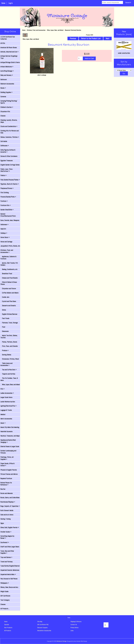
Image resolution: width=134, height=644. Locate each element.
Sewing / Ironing (6, 519)
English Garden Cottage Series (10, 165)
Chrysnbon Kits (5, 112)
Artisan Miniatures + (7, 67)
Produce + (5, 350)
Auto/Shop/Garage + (7, 71)
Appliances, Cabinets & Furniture (8, 258)
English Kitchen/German (9, 314)
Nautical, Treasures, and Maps (10, 436)
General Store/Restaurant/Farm (8, 215)
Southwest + (5, 542)
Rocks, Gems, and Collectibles (10, 498)
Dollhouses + (5, 146)
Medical (3, 414)
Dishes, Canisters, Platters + (10, 137)
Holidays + (4, 233)
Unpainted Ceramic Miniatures (10, 570)
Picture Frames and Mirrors (9, 474)
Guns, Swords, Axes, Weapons (10, 220)
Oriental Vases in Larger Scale (10, 446)
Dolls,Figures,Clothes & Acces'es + (8, 151)
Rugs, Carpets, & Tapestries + (10, 506)
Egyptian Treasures (7, 161)
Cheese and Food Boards (9, 278)
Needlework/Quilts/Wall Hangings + (8, 441)
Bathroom (4, 80)
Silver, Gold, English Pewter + (10, 527)
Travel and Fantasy (7, 562)
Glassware (5, 331)
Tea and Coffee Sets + (9, 370)
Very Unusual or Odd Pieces (9, 579)
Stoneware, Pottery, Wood (10, 359)
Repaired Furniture (6, 478)
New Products (8, 628)
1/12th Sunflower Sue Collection (8, 38)
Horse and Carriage (6, 242)
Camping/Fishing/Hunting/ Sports (9, 102)
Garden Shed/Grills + (7, 210)
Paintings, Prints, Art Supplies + (7, 458)
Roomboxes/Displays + (8, 502)
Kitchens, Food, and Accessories (36, 30)
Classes (3, 116)
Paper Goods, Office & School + (7, 465)
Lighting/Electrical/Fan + (8, 406)
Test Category (5, 600)
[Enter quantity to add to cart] (80, 58)
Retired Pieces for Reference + (6, 484)
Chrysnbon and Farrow (8, 289)
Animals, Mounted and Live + (9, 52)
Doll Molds (4, 141)
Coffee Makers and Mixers (9, 293)
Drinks (3, 310)
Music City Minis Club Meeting (10, 427)
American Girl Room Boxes (9, 48)
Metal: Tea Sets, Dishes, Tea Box (9, 337)
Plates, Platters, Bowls (9, 342)
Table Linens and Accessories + (6, 364)
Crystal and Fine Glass (8, 301)
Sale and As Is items (7, 515)
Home (3, 3)
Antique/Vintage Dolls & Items (10, 62)
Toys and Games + (6, 557)
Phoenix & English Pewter (9, 470)
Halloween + (4, 225)
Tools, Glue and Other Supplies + (7, 552)
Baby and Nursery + (7, 75)
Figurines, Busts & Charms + (10, 184)
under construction (124, 48)
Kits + (2, 389)
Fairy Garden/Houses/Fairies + (10, 180)
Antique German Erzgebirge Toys (9, 57)
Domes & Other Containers (9, 156)
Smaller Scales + (6, 532)
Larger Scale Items (6, 397)
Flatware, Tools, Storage (9, 323)
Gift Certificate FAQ (43, 625)
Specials (7, 625)
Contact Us (74, 625)
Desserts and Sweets (8, 306)
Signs (2, 523)
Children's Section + (7, 107)
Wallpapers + (5, 583)
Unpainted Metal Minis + (8, 574)
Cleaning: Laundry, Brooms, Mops (9, 121)
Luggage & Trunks (6, 410)
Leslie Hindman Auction (8, 402)
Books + (3, 88)
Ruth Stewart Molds (7, 510)
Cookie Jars (5, 297)
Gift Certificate (5, 596)
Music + (3, 423)
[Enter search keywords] (112, 2)
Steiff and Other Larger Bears (10, 547)
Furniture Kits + (6, 205)
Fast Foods (5, 318)
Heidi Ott (3, 229)
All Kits (3, 43)
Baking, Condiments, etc (9, 269)
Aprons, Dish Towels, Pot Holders (9, 264)
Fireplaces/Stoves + (7, 188)
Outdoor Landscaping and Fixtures (8, 452)
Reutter (3, 489)
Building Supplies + (6, 92)
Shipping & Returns (76, 622)
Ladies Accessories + (7, 393)
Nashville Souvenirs (7, 431)
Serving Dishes (6, 355)
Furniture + (4, 201)
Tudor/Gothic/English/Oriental (10, 566)
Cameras (3, 97)
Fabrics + (3, 175)
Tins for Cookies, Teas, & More (9, 379)
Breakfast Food (6, 274)
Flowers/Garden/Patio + (8, 197)
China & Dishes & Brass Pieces (9, 283)
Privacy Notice (74, 628)
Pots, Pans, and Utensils (9, 346)
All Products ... (5, 609)
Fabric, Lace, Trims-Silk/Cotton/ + (7, 170)
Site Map (40, 622)
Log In (11, 3)
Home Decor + (5, 237)
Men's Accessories (6, 419)
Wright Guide (4, 591)
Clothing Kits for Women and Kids (10, 132)
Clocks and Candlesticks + (9, 126)
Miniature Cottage (62, 641)
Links (72, 631)
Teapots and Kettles (8, 374)
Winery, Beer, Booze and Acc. (9, 587)
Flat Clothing (5, 193)
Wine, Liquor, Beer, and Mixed (55, 30)
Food (3, 327)
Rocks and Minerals (7, 493)
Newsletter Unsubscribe (44, 631)
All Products (8, 631)
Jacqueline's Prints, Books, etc (10, 246)
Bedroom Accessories (7, 84)
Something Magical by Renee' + (7, 537)
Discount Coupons (42, 628)
